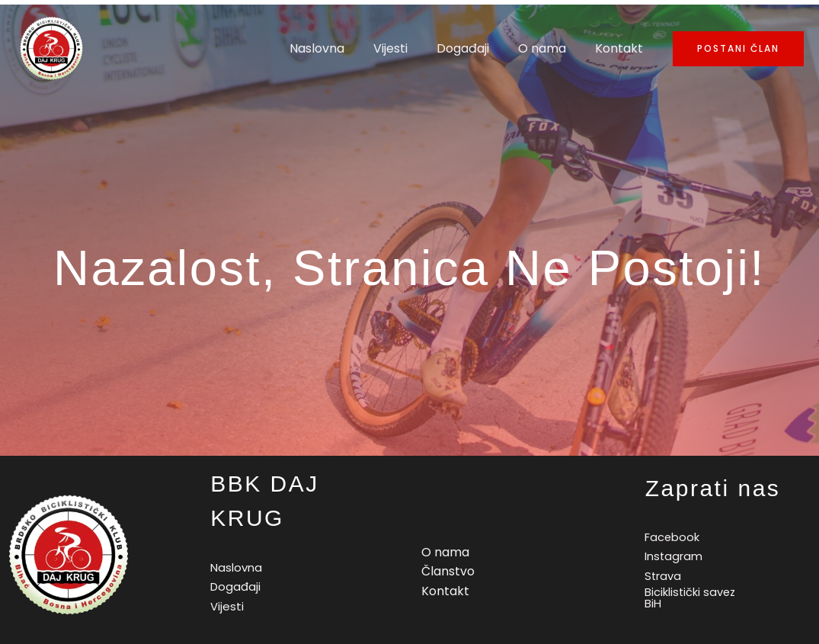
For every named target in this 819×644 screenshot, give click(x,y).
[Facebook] (670, 537)
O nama (549, 48)
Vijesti (406, 48)
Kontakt (621, 48)
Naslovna (338, 48)
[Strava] (661, 577)
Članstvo (448, 571)
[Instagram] (672, 557)
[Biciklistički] (689, 598)
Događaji (474, 48)
